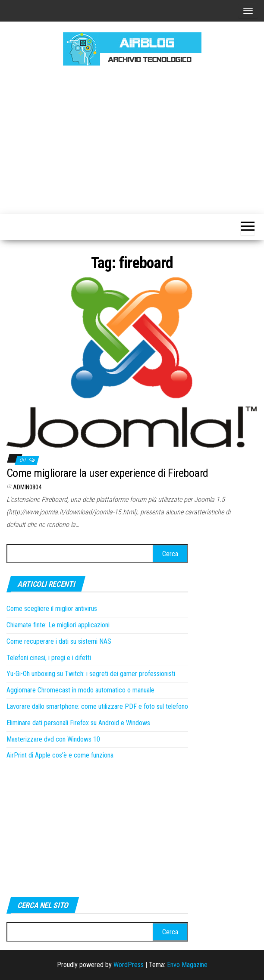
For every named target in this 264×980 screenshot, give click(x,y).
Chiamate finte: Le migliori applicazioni (58, 625)
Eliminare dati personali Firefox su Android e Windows (78, 723)
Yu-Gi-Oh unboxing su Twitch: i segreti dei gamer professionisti (91, 674)
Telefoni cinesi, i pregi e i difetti (49, 658)
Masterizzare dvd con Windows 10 (53, 739)
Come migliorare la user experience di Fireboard (107, 473)
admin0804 (27, 487)
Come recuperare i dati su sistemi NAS (59, 641)
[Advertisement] (135, 138)
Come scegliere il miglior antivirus (52, 609)
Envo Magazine (187, 965)
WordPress (129, 965)
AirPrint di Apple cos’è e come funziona (60, 755)
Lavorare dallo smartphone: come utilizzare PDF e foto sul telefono (97, 706)
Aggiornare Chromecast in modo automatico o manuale (80, 690)
